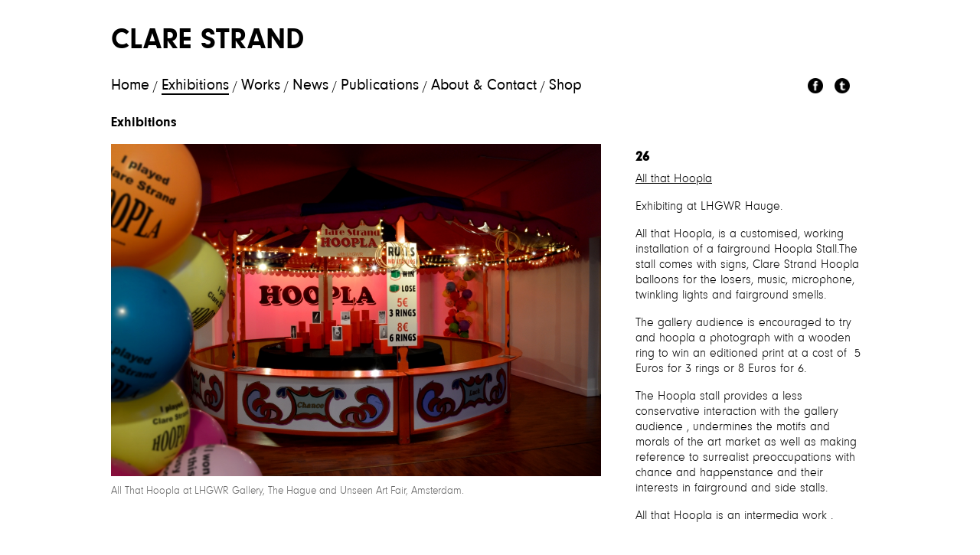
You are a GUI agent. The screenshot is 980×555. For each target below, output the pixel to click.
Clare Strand (207, 41)
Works (261, 86)
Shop (565, 86)
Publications (380, 86)
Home (130, 86)
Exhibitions (195, 86)
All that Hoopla (674, 179)
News (310, 86)
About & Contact (484, 86)
